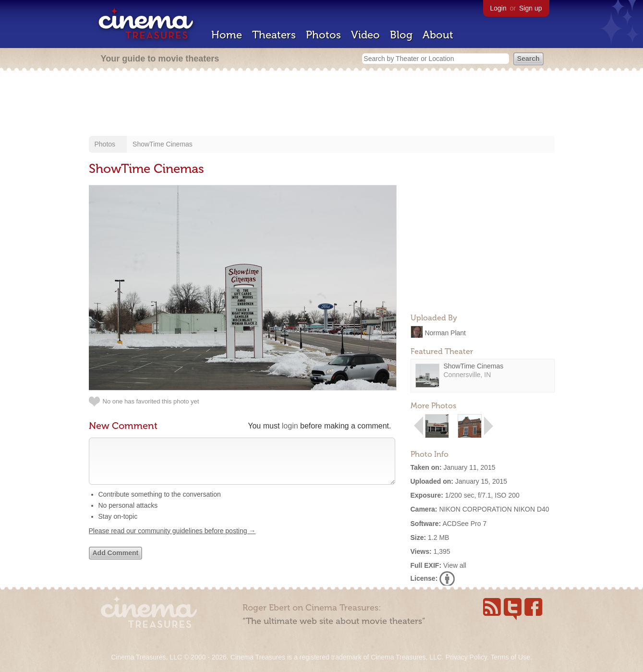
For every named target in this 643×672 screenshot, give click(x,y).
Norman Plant (445, 332)
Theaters (274, 35)
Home (227, 35)
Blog (401, 35)
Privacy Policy (466, 657)
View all (455, 565)
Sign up (530, 8)
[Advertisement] (322, 104)
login (290, 426)
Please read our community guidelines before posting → (172, 540)
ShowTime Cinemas (163, 144)
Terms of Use (510, 657)
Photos (323, 35)
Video (365, 35)
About (438, 35)
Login (498, 8)
